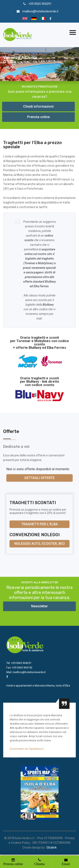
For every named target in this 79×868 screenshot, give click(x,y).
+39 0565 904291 (40, 4)
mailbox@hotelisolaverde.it (40, 11)
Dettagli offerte (39, 478)
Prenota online (38, 117)
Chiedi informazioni (38, 106)
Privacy (70, 838)
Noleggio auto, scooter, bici (39, 544)
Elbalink (52, 847)
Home (7, 68)
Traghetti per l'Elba (39, 524)
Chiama (39, 864)
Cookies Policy (20, 843)
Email (66, 864)
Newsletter (39, 606)
